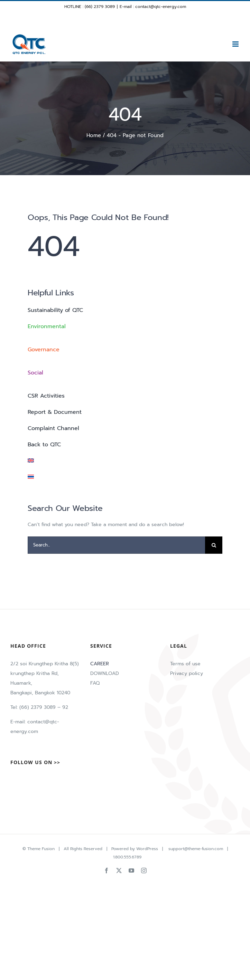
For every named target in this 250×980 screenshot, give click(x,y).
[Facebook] (13, 780)
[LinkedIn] (46, 780)
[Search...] (116, 545)
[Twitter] (24, 780)
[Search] (214, 545)
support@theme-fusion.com (196, 849)
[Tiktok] (35, 780)
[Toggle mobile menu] (236, 44)
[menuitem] (125, 461)
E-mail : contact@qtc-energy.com (153, 7)
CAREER (100, 664)
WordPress (147, 849)
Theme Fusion (41, 849)
